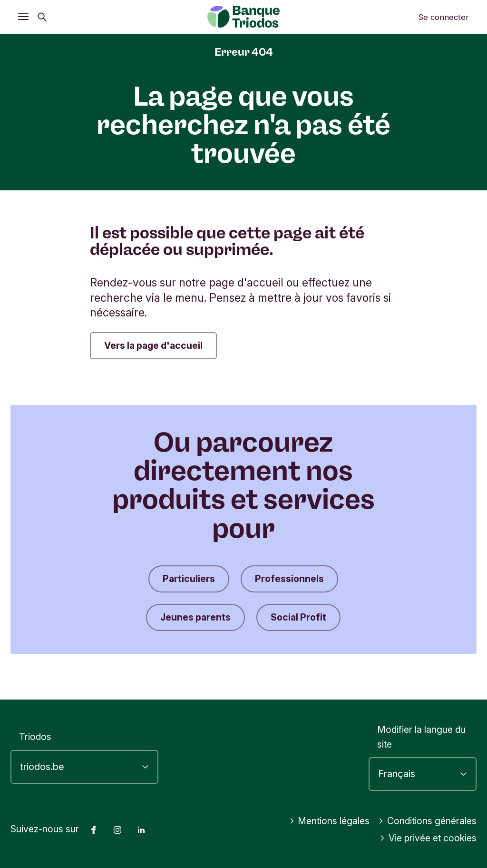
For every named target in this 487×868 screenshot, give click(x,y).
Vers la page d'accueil (153, 345)
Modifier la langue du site (421, 737)
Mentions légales (330, 821)
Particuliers (189, 579)
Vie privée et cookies (428, 838)
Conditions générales (427, 821)
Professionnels (289, 579)
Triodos (35, 737)
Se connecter (443, 17)
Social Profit (298, 617)
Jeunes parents (195, 617)
